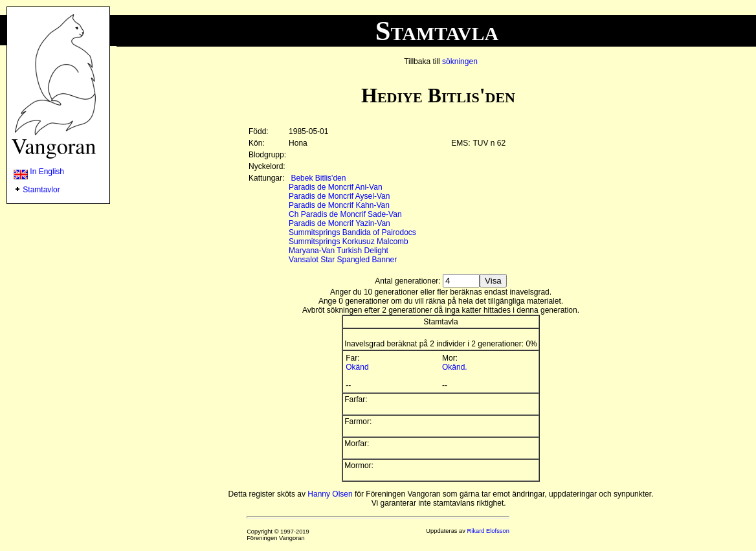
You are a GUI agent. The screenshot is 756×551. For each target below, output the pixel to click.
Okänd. (455, 367)
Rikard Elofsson (488, 531)
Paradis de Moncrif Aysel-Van (339, 196)
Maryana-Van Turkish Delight (339, 251)
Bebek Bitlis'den (318, 178)
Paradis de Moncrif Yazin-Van (339, 223)
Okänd (357, 367)
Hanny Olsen (330, 494)
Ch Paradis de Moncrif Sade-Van (345, 214)
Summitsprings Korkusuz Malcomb (349, 242)
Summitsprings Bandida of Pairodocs (352, 232)
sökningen (460, 62)
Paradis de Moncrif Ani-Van (336, 187)
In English (39, 172)
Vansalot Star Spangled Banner (343, 260)
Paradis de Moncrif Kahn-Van (339, 205)
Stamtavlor (41, 190)
